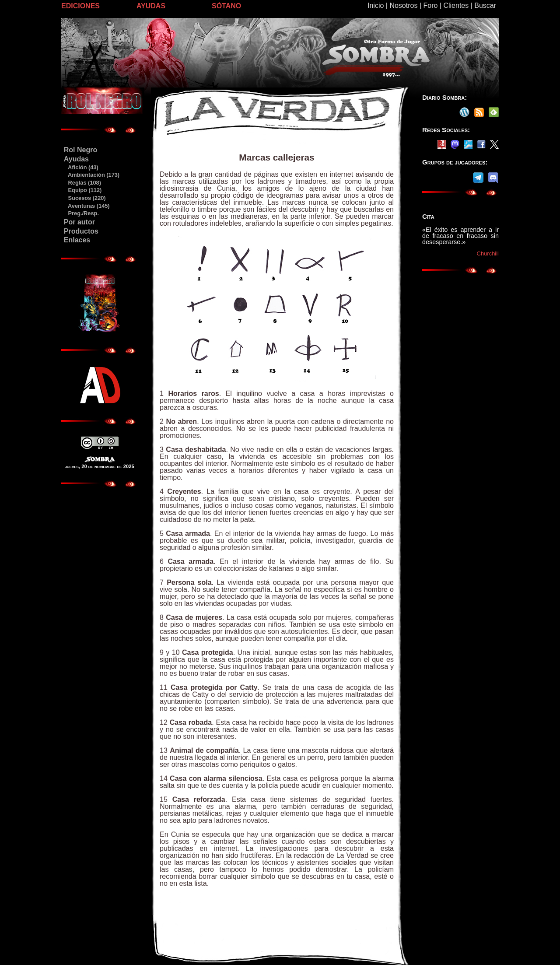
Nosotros (403, 5)
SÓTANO (226, 6)
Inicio (376, 5)
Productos (81, 231)
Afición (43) (81, 167)
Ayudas (76, 159)
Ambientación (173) (91, 175)
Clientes (456, 5)
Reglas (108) (82, 183)
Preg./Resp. (81, 213)
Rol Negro (80, 150)
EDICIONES (80, 6)
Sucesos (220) (85, 198)
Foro (430, 5)
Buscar (485, 5)
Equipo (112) (82, 190)
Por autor (79, 222)
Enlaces (77, 240)
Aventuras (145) (87, 206)
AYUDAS (151, 6)
